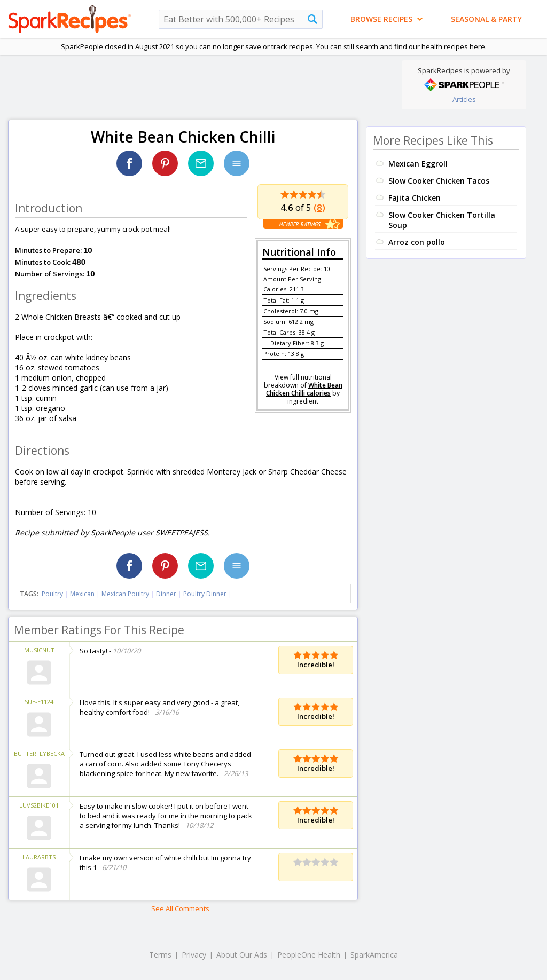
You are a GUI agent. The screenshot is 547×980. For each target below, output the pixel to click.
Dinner (166, 594)
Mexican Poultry (125, 594)
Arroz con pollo (417, 242)
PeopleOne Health (309, 955)
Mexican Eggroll (418, 164)
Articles (464, 99)
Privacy (194, 955)
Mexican (82, 594)
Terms (160, 955)
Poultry (52, 594)
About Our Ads (242, 955)
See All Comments (180, 908)
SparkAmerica (374, 955)
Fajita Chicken (415, 198)
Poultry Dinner (205, 594)
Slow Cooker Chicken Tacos (439, 181)
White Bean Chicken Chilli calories (304, 389)
